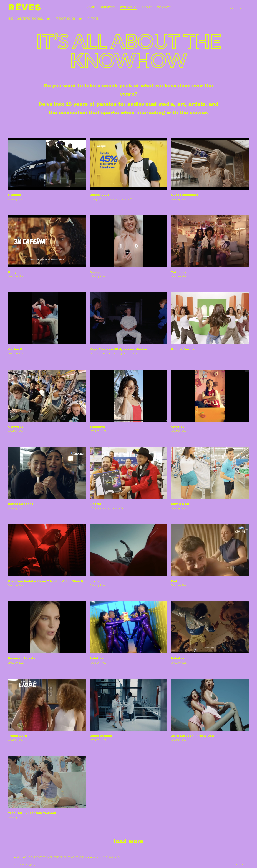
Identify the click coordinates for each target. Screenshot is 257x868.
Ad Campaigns (26, 19)
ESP (232, 7)
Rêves (25, 8)
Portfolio (128, 7)
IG (240, 7)
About (147, 7)
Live (93, 19)
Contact (164, 7)
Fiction (65, 19)
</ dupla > (238, 865)
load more (129, 841)
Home (91, 7)
